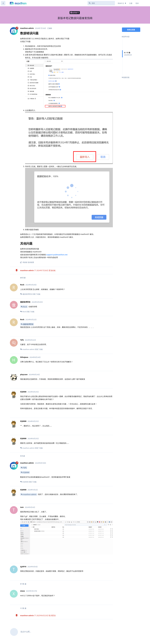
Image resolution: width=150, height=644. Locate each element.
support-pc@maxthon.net (57, 255)
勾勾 (25, 468)
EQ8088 (26, 472)
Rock (25, 307)
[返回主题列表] (3, 3)
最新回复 (126, 77)
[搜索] (101, 3)
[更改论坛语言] (122, 3)
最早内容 (126, 37)
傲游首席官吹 (28, 324)
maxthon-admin (30, 494)
